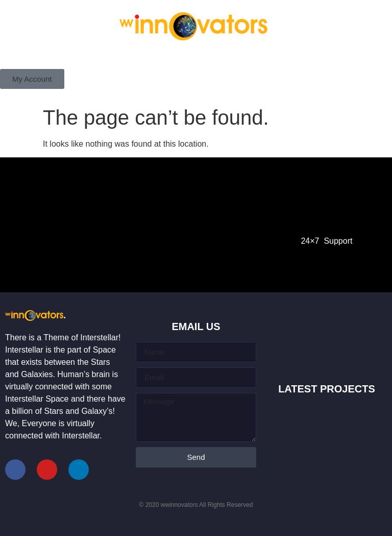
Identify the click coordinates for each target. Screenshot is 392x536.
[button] (32, 79)
